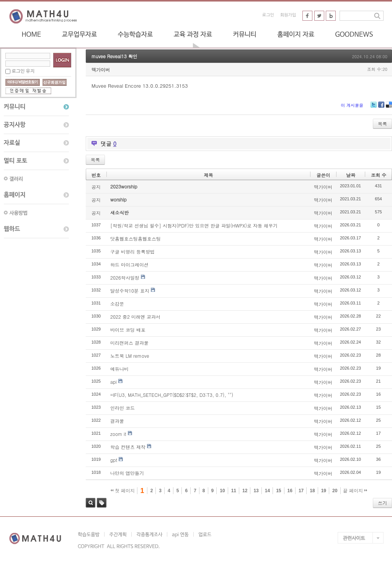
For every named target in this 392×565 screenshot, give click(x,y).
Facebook (381, 107)
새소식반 (119, 212)
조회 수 (379, 175)
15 (278, 491)
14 (267, 491)
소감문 (117, 304)
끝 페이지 (355, 491)
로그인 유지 (23, 71)
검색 (91, 503)
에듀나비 (119, 369)
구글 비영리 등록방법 (132, 251)
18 (312, 491)
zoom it (118, 434)
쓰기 (382, 503)
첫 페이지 (123, 491)
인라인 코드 (122, 408)
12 (245, 491)
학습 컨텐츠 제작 (128, 447)
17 (301, 491)
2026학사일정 (125, 278)
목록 (382, 124)
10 (222, 491)
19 (324, 491)
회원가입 (288, 15)
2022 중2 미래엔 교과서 (135, 317)
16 (290, 491)
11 (234, 491)
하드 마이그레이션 (129, 264)
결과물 (117, 421)
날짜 (351, 175)
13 (256, 491)
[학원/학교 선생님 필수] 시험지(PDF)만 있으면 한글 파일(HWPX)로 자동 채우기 (194, 225)
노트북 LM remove (130, 356)
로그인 (268, 15)
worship (118, 199)
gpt (114, 460)
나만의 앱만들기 (127, 473)
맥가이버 (101, 70)
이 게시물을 (352, 105)
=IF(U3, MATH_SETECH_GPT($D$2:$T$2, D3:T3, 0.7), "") (172, 395)
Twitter (374, 107)
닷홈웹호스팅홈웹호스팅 (136, 238)
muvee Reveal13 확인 (114, 56)
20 (335, 491)
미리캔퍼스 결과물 (129, 343)
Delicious (389, 107)
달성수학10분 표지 (130, 291)
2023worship (124, 186)
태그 (102, 503)
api (114, 382)
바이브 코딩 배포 (128, 330)
